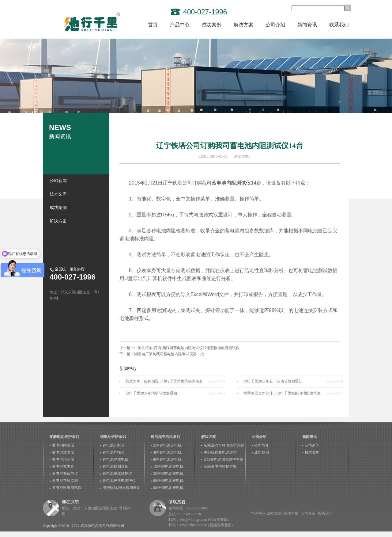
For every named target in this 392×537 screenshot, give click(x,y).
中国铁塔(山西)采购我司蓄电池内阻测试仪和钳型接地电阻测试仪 (187, 348)
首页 (153, 25)
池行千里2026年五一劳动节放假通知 (273, 381)
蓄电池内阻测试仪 (231, 183)
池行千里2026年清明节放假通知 (151, 393)
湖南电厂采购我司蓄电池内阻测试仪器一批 (169, 354)
